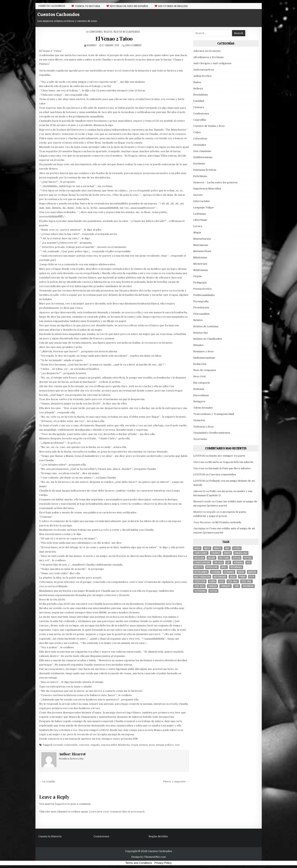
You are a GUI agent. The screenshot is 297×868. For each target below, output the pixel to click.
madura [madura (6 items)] (252, 572)
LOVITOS (199, 456)
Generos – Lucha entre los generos (215, 182)
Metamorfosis (202, 251)
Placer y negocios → (176, 781)
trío (177, 745)
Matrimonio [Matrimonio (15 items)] (220, 577)
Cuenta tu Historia (86, 6)
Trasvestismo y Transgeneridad (214, 414)
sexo (152, 745)
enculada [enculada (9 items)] (199, 558)
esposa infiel (109, 745)
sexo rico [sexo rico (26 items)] (199, 586)
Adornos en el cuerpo (207, 51)
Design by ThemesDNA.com (148, 857)
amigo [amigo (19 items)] (207, 548)
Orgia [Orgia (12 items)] (233, 577)
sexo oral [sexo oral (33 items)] (247, 581)
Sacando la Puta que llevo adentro (230, 468)
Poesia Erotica (202, 289)
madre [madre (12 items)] (241, 572)
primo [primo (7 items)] (242, 577)
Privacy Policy (163, 863)
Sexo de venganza (205, 370)
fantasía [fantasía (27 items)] (218, 562)
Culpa (197, 132)
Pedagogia (200, 282)
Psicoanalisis (201, 314)
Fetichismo (200, 176)
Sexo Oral (199, 376)
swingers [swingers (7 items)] (226, 586)
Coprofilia (200, 120)
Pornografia (201, 301)
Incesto (198, 195)
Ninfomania (201, 270)
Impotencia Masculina (207, 189)
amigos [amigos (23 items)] (218, 548)
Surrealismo (201, 395)
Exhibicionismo (203, 157)
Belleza (198, 89)
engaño (95, 745)
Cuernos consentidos (223, 474)
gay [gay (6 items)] (228, 562)
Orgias (198, 276)
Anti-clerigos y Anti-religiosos (212, 63)
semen (143, 745)
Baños (197, 82)
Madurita (124, 745)
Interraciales (202, 201)
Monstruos (200, 264)
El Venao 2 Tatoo (114, 38)
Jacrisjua (199, 528)
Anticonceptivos (204, 70)
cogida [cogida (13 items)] (237, 548)
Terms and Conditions (139, 863)
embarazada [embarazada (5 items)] (241, 553)
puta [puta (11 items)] (252, 577)
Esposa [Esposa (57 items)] (236, 558)
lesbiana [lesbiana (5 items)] (216, 572)
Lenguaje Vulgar (204, 207)
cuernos (84, 745)
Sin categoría (202, 383)
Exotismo (199, 164)
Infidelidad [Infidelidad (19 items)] (212, 567)
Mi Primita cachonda (228, 522)
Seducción (200, 364)
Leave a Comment (133, 45)
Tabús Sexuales (203, 408)
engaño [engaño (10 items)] (211, 558)
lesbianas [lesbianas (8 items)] (229, 572)
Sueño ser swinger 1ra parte (227, 456)
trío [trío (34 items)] (237, 586)
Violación (199, 420)
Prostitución (201, 307)
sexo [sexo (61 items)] (222, 581)
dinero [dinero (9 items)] (227, 553)
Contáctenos (101, 836)
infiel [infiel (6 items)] (224, 567)
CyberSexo (200, 139)
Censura (199, 107)
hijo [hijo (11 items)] (248, 562)
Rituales (198, 345)
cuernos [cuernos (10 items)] (216, 553)
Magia (197, 232)
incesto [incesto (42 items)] (198, 567)
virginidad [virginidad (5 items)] (248, 586)
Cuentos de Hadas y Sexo (209, 126)
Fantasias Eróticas (205, 170)
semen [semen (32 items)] (212, 581)
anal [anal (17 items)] (227, 548)
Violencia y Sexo (204, 427)
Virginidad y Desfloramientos (212, 433)
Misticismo (200, 257)
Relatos (108, 32)
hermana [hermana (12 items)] (238, 562)
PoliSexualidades (204, 295)
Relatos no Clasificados (127, 32)
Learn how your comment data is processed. (117, 812)
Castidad (199, 101)
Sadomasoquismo (204, 358)
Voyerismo (200, 439)
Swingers (199, 401)
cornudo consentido (65, 745)
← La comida (47, 781)
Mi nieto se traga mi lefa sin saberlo (231, 462)
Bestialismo (201, 95)
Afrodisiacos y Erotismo (209, 57)
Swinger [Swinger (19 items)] (212, 586)
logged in (61, 804)
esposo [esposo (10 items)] (248, 558)
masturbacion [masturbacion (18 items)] (202, 577)
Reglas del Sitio (158, 836)
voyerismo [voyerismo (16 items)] (200, 591)
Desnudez (200, 145)
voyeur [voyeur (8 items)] (213, 591)
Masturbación (202, 239)
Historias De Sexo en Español (127, 6)
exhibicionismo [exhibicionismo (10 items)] (202, 562)
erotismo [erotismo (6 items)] (224, 558)
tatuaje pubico (165, 745)
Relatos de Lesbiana (206, 326)
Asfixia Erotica (202, 76)
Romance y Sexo (204, 351)
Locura (198, 226)
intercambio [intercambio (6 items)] (201, 572)
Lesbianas (200, 214)
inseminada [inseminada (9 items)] (236, 567)
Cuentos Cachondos (52, 6)
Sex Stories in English (171, 6)
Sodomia (199, 389)
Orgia (134, 745)
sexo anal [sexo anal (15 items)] (233, 581)
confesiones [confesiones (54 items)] (201, 553)
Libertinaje (200, 220)
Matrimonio (201, 245)
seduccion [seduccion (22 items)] (200, 581)
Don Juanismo (202, 151)
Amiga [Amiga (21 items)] (197, 548)
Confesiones (96, 32)
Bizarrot (92, 45)
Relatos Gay (201, 333)
